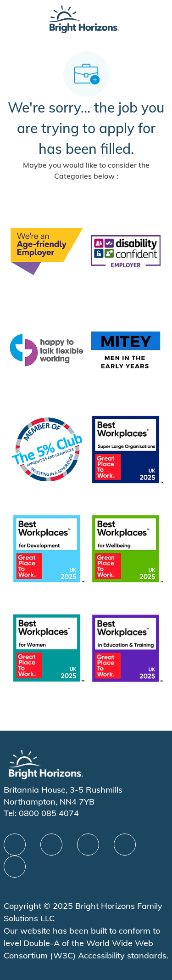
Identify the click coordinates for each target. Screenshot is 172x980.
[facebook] (15, 845)
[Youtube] (125, 845)
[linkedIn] (51, 845)
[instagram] (15, 867)
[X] (88, 845)
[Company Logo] (84, 19)
